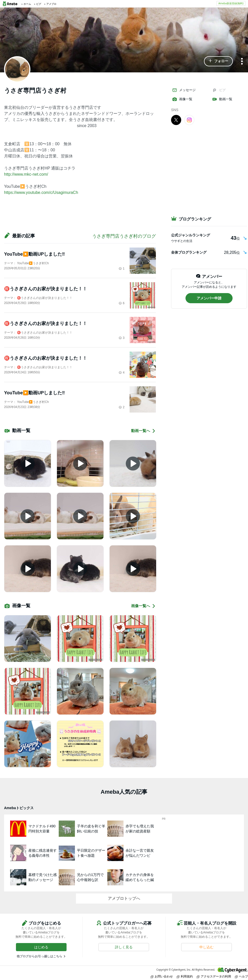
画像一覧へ (143, 606)
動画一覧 (222, 99)
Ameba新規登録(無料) (231, 3)
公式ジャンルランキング (191, 235)
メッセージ (184, 90)
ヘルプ (241, 976)
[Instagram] (189, 120)
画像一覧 (182, 99)
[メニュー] (242, 62)
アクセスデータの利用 (214, 976)
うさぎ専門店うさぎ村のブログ (124, 236)
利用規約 (185, 976)
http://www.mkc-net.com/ (26, 174)
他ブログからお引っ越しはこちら (39, 956)
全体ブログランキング (189, 252)
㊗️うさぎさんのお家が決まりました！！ (46, 289)
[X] (176, 120)
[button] (218, 61)
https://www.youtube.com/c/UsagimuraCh (41, 192)
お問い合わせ (162, 976)
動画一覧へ (143, 431)
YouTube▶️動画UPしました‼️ (34, 254)
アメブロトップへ (124, 898)
